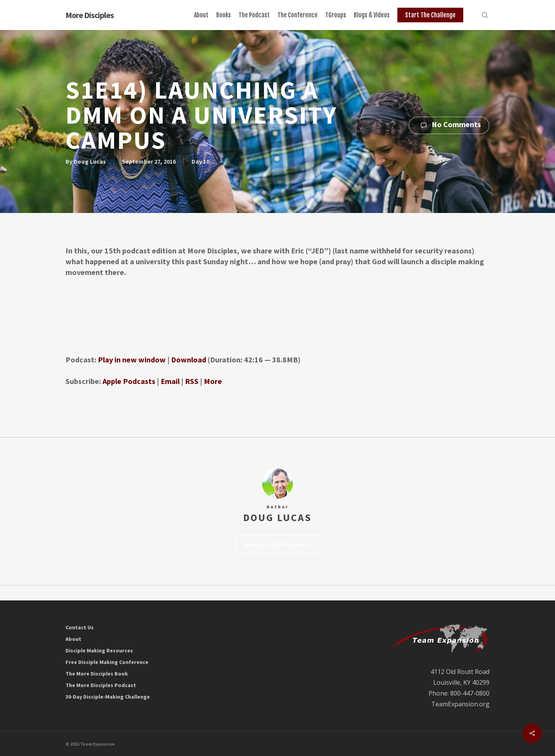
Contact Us (80, 627)
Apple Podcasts (129, 381)
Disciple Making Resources (99, 650)
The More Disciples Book (97, 674)
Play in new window (132, 360)
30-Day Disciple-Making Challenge (108, 697)
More (213, 381)
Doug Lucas (90, 161)
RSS (192, 381)
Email (170, 381)
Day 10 (200, 161)
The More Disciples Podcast (101, 685)
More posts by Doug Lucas (278, 544)
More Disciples (90, 15)
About (73, 639)
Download (189, 360)
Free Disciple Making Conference (107, 662)
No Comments (449, 125)
